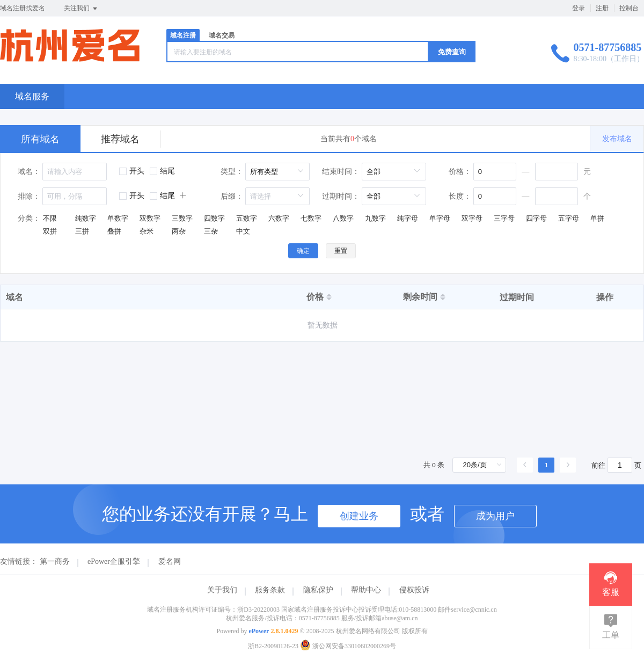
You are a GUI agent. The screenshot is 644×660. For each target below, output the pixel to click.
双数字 (150, 218)
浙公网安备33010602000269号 (348, 646)
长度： (460, 196)
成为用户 (495, 516)
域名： (29, 172)
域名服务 (32, 96)
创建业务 (359, 516)
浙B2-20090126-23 (273, 646)
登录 (579, 8)
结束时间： (341, 172)
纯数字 (86, 218)
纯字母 (408, 218)
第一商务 (55, 561)
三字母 (504, 218)
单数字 (118, 218)
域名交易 (222, 35)
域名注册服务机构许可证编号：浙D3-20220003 (213, 610)
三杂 (211, 231)
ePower (259, 631)
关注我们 (81, 9)
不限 (50, 218)
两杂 (179, 231)
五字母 (569, 218)
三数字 (182, 218)
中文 (243, 231)
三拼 (82, 231)
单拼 (597, 218)
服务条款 (270, 590)
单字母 (440, 218)
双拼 (50, 231)
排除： (29, 196)
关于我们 (222, 590)
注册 (602, 8)
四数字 (214, 218)
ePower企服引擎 (114, 561)
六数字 (279, 218)
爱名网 (170, 561)
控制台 (629, 8)
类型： (232, 172)
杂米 (147, 231)
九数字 (375, 218)
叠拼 (114, 231)
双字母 (472, 218)
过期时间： (341, 196)
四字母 (536, 218)
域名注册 (183, 35)
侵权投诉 (414, 590)
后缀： (232, 196)
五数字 (247, 218)
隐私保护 (318, 590)
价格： (460, 172)
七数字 (311, 218)
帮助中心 (366, 590)
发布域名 (617, 139)
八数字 (343, 218)
